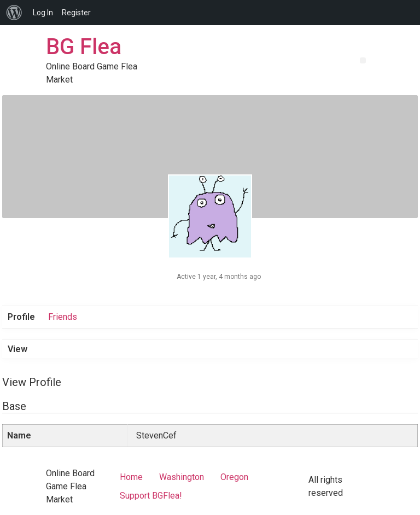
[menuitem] (14, 13)
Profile (21, 317)
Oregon (234, 477)
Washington (182, 477)
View (17, 349)
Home (131, 477)
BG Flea (84, 47)
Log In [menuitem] (43, 13)
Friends (63, 317)
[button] (363, 60)
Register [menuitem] (76, 13)
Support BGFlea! (151, 496)
